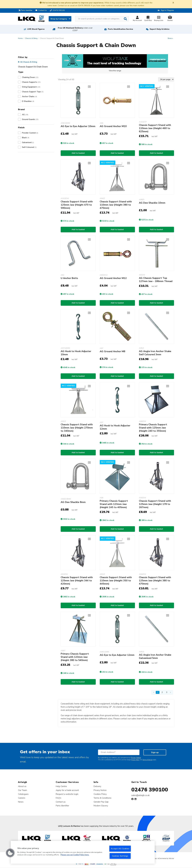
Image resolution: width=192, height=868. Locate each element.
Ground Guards (30, 119)
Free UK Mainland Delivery (75, 29)
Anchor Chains (29, 96)
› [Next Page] (171, 692)
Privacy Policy (135, 760)
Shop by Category (60, 19)
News (21, 802)
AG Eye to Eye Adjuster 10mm (78, 126)
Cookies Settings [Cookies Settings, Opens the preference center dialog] (120, 856)
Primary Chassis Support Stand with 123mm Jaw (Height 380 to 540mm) (75, 657)
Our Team (22, 790)
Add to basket (78, 153)
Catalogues (23, 794)
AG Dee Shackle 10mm (152, 203)
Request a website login (67, 794)
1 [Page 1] (158, 692)
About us (22, 786)
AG (25, 115)
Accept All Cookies (120, 849)
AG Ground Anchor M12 (113, 278)
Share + (170, 38)
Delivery (97, 786)
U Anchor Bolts (69, 278)
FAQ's (58, 798)
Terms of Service (147, 760)
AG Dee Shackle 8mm (73, 502)
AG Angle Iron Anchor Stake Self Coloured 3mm (155, 353)
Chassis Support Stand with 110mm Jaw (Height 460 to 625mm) (155, 128)
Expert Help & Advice (160, 29)
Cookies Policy (100, 794)
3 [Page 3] (167, 692)
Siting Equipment (31, 87)
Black (26, 138)
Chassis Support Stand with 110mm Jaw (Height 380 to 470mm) (116, 205)
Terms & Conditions (102, 798)
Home (20, 38)
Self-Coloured (29, 147)
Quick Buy (148, 19)
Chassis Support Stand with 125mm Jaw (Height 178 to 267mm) (155, 504)
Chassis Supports (31, 82)
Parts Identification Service (120, 29)
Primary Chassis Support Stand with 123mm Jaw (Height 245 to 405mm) (114, 504)
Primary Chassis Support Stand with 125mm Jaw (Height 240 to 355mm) (153, 428)
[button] (10, 853)
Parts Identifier (26, 10)
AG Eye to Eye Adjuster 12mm (117, 655)
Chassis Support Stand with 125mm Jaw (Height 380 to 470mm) (155, 581)
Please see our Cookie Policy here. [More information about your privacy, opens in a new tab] (75, 855)
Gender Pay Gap (101, 802)
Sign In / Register (167, 10)
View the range (115, 71)
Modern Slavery (101, 806)
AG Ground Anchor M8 (112, 351)
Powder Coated (30, 133)
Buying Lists (159, 19)
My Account (137, 19)
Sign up (155, 752)
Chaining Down (30, 77)
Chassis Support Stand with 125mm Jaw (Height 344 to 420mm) (77, 581)
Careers (22, 798)
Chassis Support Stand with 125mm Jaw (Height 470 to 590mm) (77, 205)
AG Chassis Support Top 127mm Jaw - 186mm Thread (156, 280)
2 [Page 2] (162, 692)
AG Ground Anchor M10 (113, 126)
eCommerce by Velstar (166, 858)
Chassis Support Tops (33, 92)
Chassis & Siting (31, 38)
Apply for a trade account (67, 790)
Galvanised (28, 142)
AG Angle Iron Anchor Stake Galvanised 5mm (155, 656)
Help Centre (61, 786)
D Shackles (28, 101)
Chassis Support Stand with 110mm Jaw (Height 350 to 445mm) (116, 581)
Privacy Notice (136, 758)
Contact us (61, 802)
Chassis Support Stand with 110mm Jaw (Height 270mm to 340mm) (77, 428)
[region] (83, 852)
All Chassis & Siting (28, 62)
